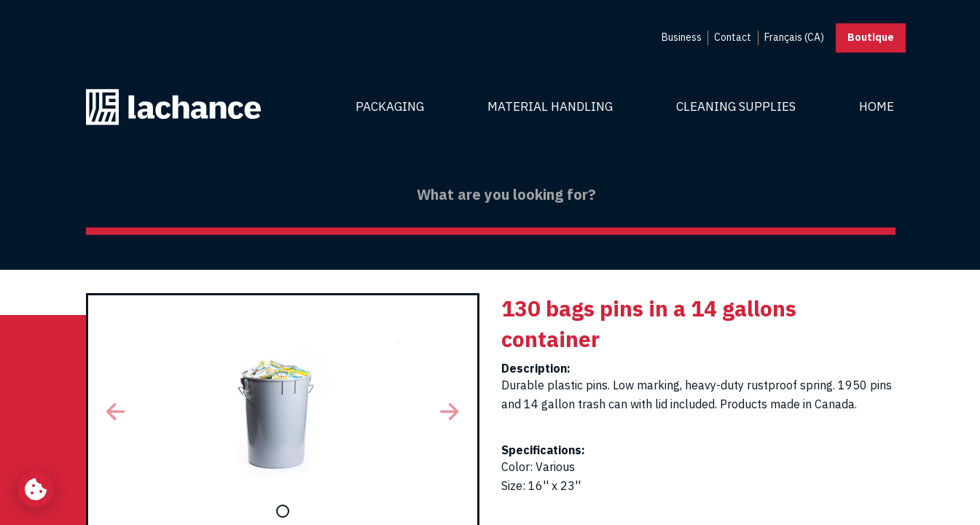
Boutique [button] (871, 37)
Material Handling (550, 106)
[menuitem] (682, 38)
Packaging (390, 106)
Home (877, 106)
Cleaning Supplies (736, 106)
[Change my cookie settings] (36, 489)
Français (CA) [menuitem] (794, 37)
